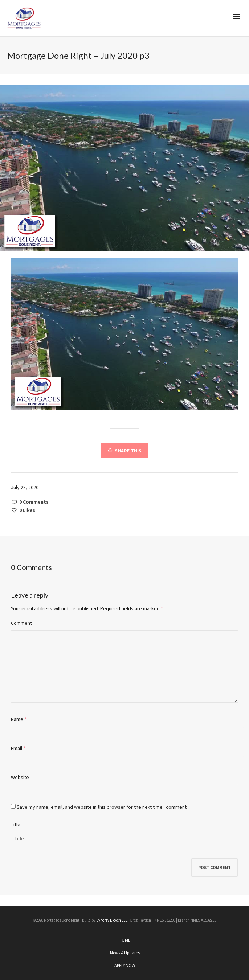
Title (16, 824)
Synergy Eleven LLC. (113, 920)
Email (17, 748)
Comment (21, 623)
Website (20, 777)
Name (17, 719)
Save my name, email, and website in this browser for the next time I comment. (102, 807)
